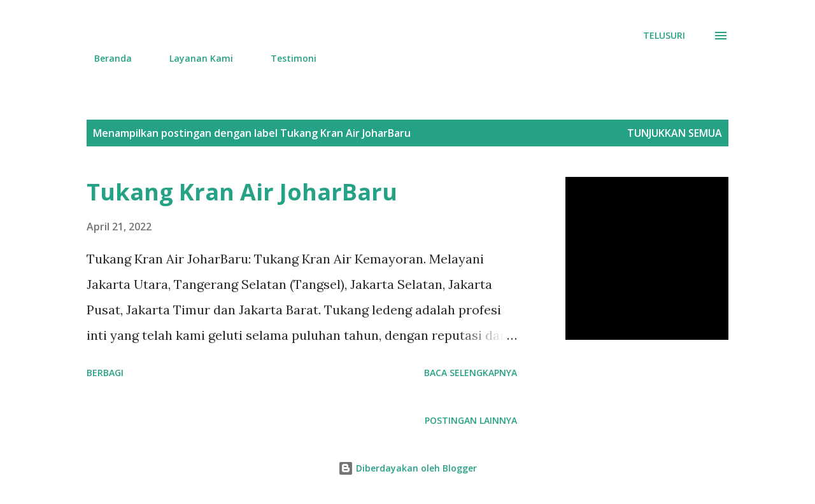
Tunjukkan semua (675, 133)
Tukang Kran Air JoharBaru (242, 192)
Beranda (105, 58)
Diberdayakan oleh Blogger (407, 468)
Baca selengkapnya (471, 373)
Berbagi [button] (105, 373)
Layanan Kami (194, 58)
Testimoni (286, 58)
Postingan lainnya (471, 420)
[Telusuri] (664, 36)
